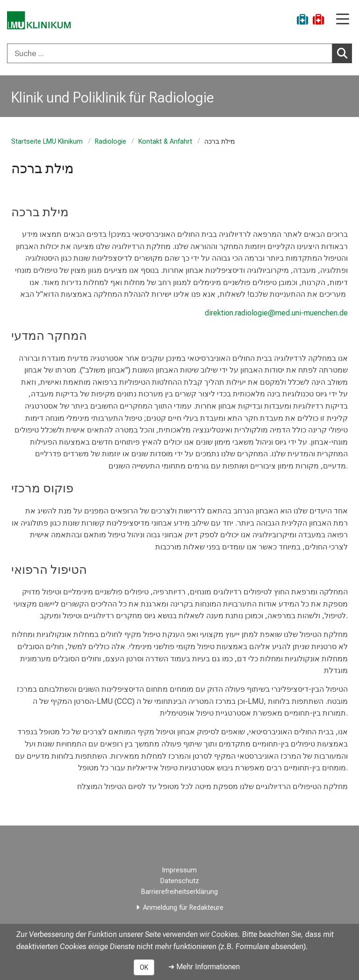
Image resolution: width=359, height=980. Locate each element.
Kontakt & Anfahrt (165, 142)
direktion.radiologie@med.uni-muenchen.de (276, 313)
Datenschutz (180, 881)
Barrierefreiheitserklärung (179, 892)
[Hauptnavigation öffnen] (343, 20)
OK (144, 967)
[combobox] (179, 53)
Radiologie (111, 142)
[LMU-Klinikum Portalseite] (40, 21)
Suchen (345, 53)
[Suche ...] (170, 53)
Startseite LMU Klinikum (47, 142)
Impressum (179, 870)
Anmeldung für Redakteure (183, 908)
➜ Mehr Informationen (204, 967)
